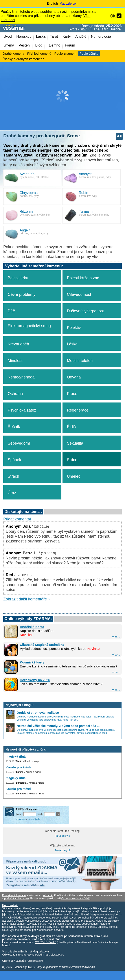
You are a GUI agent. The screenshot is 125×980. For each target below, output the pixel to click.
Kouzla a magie (32, 761)
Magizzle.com (69, 4)
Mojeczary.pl (62, 850)
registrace (21, 819)
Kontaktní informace (14, 895)
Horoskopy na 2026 (35, 680)
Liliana (94, 29)
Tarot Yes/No (62, 836)
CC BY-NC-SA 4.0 (46, 942)
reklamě (48, 895)
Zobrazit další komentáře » (27, 599)
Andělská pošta (32, 627)
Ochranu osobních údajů (76, 898)
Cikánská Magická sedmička (42, 645)
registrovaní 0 (35, 961)
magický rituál (16, 756)
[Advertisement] (62, 96)
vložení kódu (34, 819)
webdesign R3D (24, 967)
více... (116, 637)
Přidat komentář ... (19, 519)
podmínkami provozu (16, 898)
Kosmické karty (32, 662)
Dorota (115, 29)
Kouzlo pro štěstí (18, 767)
